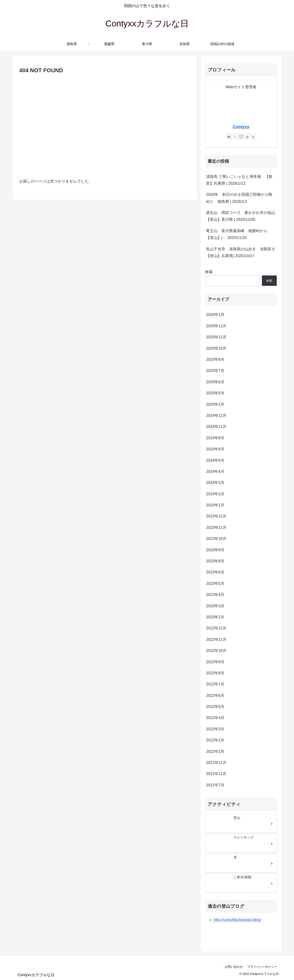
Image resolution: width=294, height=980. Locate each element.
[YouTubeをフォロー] (247, 137)
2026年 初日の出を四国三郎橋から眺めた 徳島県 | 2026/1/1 (239, 198)
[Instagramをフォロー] (241, 137)
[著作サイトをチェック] (229, 137)
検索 (209, 272)
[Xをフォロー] (235, 137)
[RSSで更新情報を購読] (253, 137)
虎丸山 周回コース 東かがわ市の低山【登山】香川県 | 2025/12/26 (241, 216)
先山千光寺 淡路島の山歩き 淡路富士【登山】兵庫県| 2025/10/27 (241, 252)
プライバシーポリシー (262, 967)
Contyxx (241, 127)
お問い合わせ (234, 967)
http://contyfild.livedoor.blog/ (237, 920)
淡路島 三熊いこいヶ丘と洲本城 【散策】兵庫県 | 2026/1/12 (239, 180)
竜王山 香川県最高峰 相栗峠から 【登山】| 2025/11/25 (239, 234)
